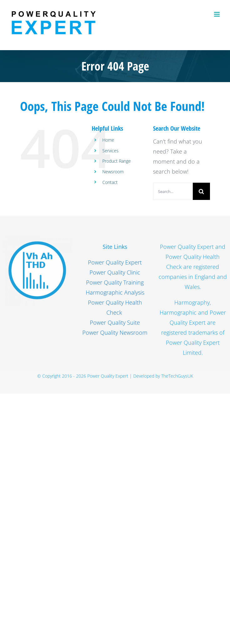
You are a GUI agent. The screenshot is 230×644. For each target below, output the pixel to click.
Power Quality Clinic (115, 272)
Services (110, 151)
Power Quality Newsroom (115, 332)
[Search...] (173, 191)
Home (108, 140)
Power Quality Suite (115, 322)
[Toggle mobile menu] (217, 14)
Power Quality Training (115, 282)
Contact (110, 182)
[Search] (201, 191)
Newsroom (113, 172)
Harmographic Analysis (115, 292)
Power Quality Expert (115, 262)
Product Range (117, 161)
